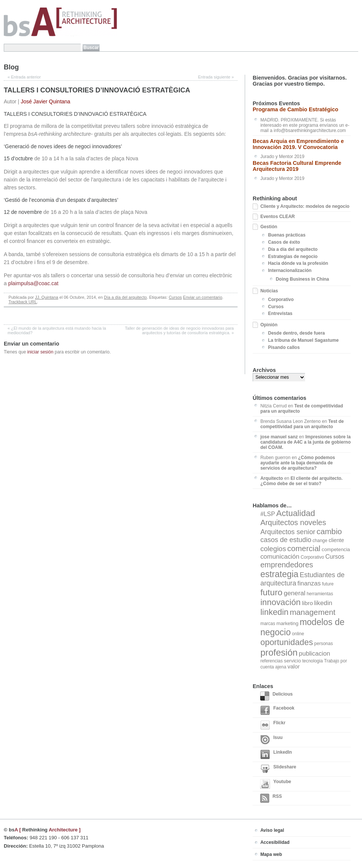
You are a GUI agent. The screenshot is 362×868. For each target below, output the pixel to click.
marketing (287, 623)
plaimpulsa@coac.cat (33, 283)
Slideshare (278, 769)
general (294, 593)
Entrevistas (280, 313)
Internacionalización (290, 270)
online (298, 634)
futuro (271, 592)
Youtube (276, 784)
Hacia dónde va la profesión (298, 263)
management (312, 612)
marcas (268, 624)
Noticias (269, 291)
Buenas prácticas (287, 235)
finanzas (309, 583)
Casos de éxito (284, 242)
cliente (337, 540)
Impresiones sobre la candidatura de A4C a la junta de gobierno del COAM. (305, 442)
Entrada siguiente (216, 77)
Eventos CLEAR (277, 217)
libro (308, 603)
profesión (279, 652)
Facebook (277, 710)
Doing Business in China (302, 279)
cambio (329, 531)
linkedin (274, 612)
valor (293, 667)
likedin (323, 603)
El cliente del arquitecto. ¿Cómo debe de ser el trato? (301, 481)
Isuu (271, 740)
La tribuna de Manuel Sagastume (303, 340)
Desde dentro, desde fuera (297, 333)
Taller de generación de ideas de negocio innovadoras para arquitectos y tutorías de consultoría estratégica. (179, 330)
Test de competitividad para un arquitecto (302, 424)
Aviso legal (272, 830)
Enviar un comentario (202, 297)
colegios (273, 549)
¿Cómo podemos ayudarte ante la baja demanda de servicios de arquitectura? (298, 463)
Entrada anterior (24, 77)
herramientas (320, 594)
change (320, 541)
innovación (280, 602)
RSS (271, 798)
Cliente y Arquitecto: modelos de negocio (305, 206)
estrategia (279, 574)
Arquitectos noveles (293, 522)
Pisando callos (284, 347)
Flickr (273, 725)
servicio (292, 661)
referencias (271, 661)
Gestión (269, 227)
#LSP (268, 514)
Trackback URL (22, 302)
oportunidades (287, 642)
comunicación (280, 557)
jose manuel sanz (279, 437)
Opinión (269, 325)
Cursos (175, 297)
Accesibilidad (275, 842)
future (328, 584)
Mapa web (271, 854)
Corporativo (281, 300)
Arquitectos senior (288, 532)
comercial (304, 548)
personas (323, 644)
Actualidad (296, 513)
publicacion (314, 654)
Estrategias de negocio (293, 257)
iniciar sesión (40, 352)
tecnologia (312, 661)
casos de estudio (286, 540)
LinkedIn (276, 754)
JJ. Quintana (47, 297)
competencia (336, 549)
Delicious (276, 696)
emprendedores (287, 565)
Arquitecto (271, 478)
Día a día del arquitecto (126, 297)
